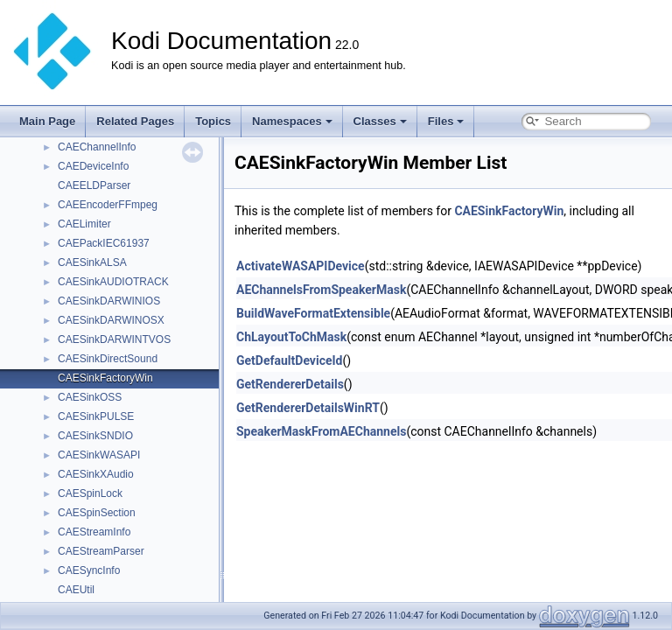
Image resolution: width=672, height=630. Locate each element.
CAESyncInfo (89, 570)
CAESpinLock (90, 493)
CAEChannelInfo (97, 147)
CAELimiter (84, 224)
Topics (213, 121)
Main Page (47, 121)
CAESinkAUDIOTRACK (113, 282)
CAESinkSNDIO (95, 436)
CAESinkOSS (90, 397)
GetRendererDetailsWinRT (308, 408)
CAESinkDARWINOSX (111, 320)
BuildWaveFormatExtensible (313, 313)
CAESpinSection (97, 513)
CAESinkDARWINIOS (109, 301)
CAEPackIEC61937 (104, 243)
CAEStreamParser (101, 551)
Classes (380, 121)
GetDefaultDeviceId (289, 360)
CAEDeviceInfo (93, 166)
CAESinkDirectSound (108, 359)
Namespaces (292, 121)
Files (446, 121)
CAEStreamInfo (94, 532)
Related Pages (135, 121)
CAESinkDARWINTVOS (114, 339)
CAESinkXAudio (96, 474)
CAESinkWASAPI (99, 455)
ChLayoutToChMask (291, 337)
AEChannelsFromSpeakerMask (321, 290)
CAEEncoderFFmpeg (108, 205)
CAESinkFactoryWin (105, 378)
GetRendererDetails (290, 384)
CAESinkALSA (92, 262)
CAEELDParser (94, 185)
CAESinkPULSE (96, 416)
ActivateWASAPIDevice (301, 266)
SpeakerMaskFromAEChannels (321, 431)
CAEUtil (76, 590)
